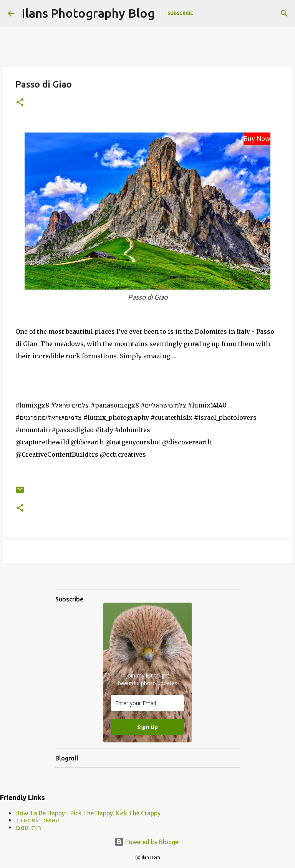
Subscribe (180, 13)
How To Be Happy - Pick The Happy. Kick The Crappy (88, 813)
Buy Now (257, 139)
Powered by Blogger (147, 842)
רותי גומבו (28, 827)
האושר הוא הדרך (37, 820)
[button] (20, 103)
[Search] (284, 13)
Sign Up (147, 727)
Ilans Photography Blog (88, 13)
